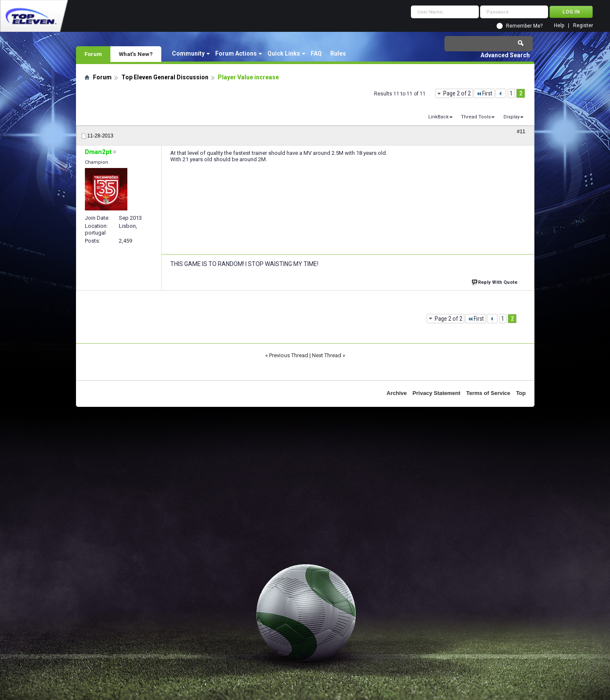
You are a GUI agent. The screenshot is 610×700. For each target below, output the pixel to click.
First (484, 93)
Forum (93, 54)
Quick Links (284, 53)
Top (521, 393)
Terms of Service (488, 393)
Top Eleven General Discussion (165, 77)
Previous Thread (289, 355)
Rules (338, 53)
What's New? (136, 54)
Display (512, 117)
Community (188, 53)
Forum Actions (236, 53)
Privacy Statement (437, 393)
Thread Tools (476, 117)
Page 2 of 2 (457, 93)
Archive (397, 393)
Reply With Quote (495, 281)
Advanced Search (505, 55)
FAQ (316, 53)
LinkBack (439, 117)
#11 (521, 132)
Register (583, 26)
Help (559, 26)
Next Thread (327, 355)
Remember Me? (524, 26)
